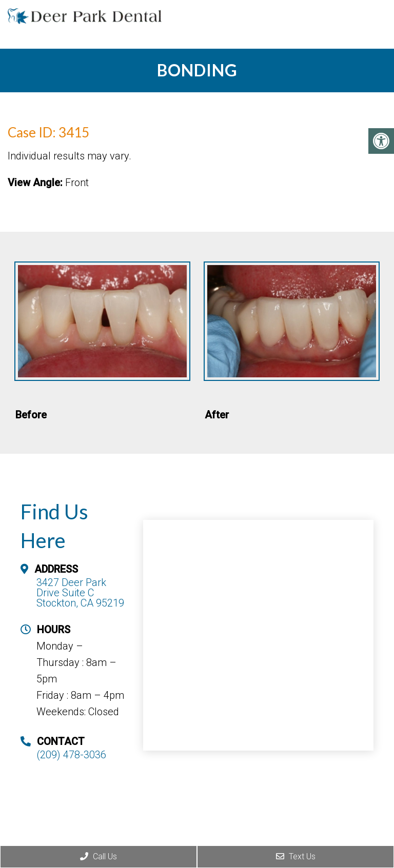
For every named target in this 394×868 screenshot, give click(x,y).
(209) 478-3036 (71, 755)
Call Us (98, 856)
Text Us (296, 856)
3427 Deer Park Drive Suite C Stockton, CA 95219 (80, 593)
